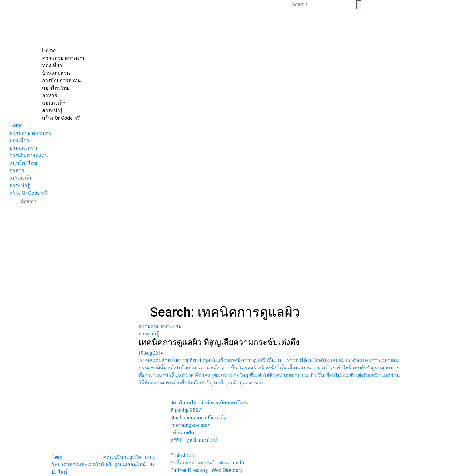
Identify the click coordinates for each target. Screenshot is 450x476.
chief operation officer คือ (199, 418)
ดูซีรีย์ (176, 440)
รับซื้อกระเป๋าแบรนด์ (192, 463)
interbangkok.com (190, 425)
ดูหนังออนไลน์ (130, 465)
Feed (57, 457)
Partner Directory (189, 470)
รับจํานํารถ (182, 455)
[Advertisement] (225, 258)
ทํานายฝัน (184, 433)
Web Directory (227, 470)
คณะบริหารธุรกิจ (122, 457)
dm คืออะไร (183, 403)
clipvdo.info (231, 463)
